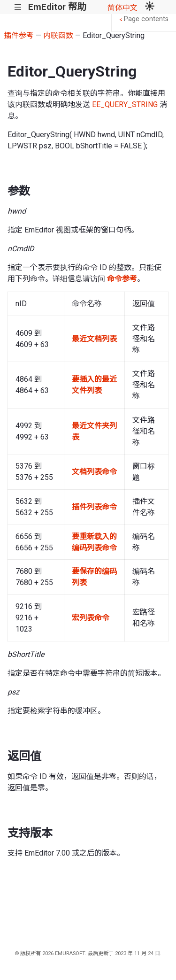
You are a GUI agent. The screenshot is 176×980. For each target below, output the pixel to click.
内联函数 (58, 35)
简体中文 (122, 8)
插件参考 (19, 35)
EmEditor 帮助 (57, 7)
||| (18, 7)
